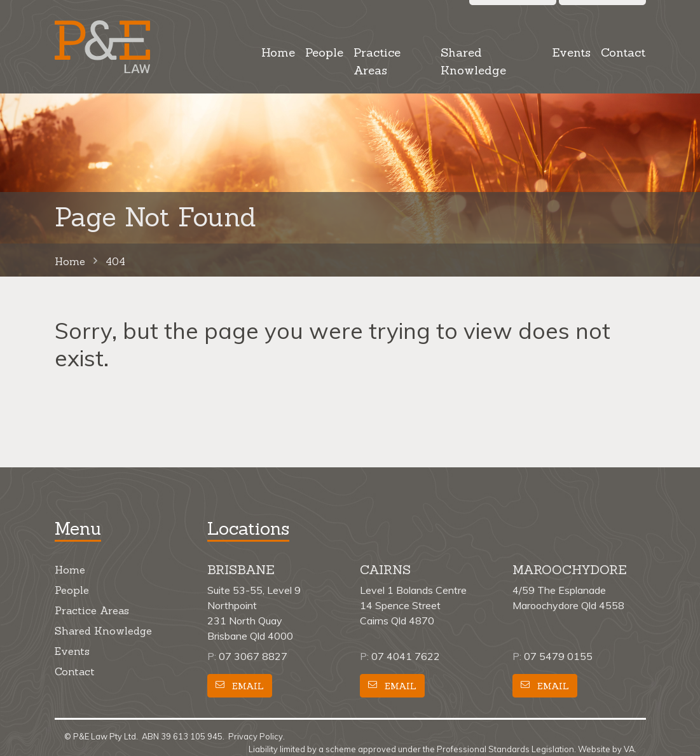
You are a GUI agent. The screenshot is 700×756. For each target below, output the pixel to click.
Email (240, 686)
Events (571, 52)
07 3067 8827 (253, 656)
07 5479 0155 (558, 656)
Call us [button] (602, 11)
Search (513, 11)
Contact (623, 52)
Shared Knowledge (473, 61)
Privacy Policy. (257, 736)
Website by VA (606, 749)
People (324, 52)
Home (278, 52)
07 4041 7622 (406, 656)
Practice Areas (377, 61)
